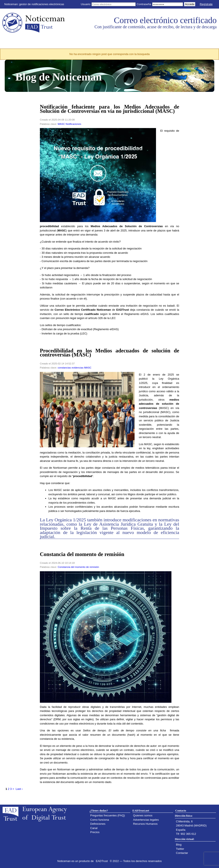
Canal (94, 828)
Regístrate (206, 4)
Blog (179, 845)
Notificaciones (73, 124)
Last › (19, 789)
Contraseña (144, 4)
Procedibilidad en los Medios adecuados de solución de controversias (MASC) (109, 353)
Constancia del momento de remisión (82, 554)
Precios (95, 832)
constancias (64, 368)
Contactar (182, 853)
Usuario (86, 4)
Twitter (180, 849)
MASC (61, 124)
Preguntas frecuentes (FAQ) (108, 815)
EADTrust (102, 861)
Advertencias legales (146, 820)
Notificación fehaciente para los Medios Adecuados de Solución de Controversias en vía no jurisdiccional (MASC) (109, 109)
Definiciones (98, 824)
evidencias (77, 368)
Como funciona (100, 820)
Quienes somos (143, 815)
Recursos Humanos (145, 824)
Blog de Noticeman (59, 77)
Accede (190, 4)
